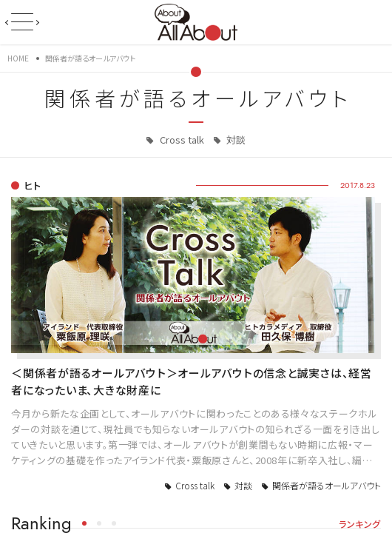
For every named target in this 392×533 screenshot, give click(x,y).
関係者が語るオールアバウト (327, 485)
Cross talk (181, 140)
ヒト (33, 185)
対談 (235, 140)
